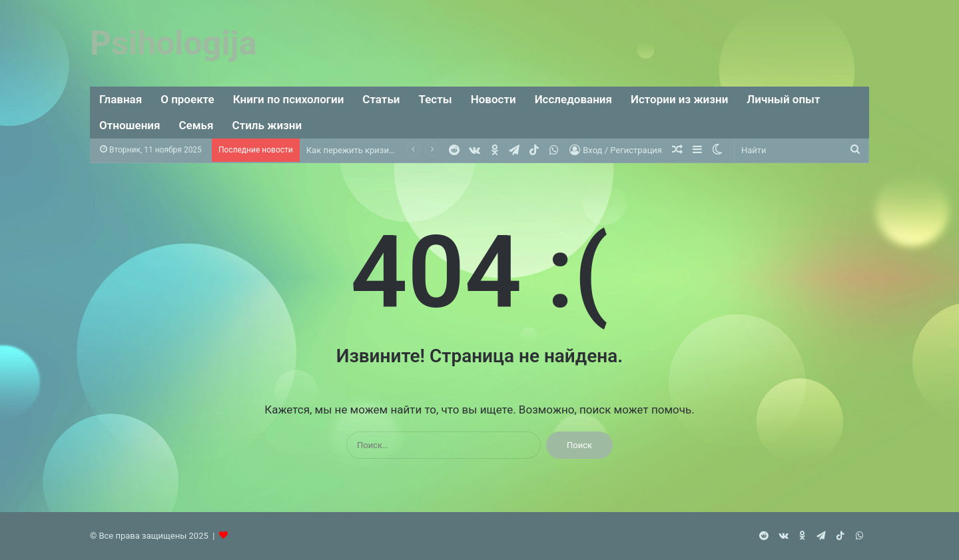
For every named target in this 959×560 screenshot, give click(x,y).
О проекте (187, 99)
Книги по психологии (289, 99)
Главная (121, 99)
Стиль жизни (267, 125)
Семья (196, 125)
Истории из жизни (679, 99)
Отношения (130, 125)
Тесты (436, 99)
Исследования (573, 99)
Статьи (381, 99)
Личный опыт (783, 99)
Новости (493, 99)
